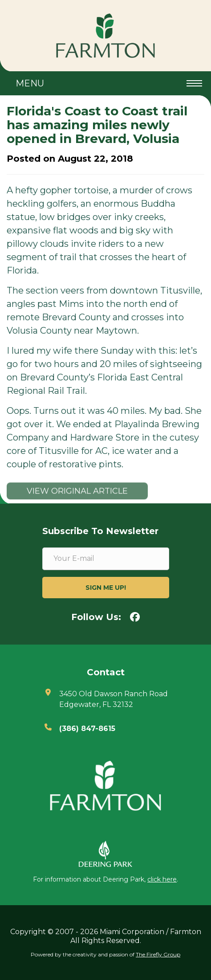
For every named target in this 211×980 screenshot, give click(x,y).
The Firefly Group (158, 954)
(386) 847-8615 (87, 729)
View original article (77, 495)
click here (162, 879)
